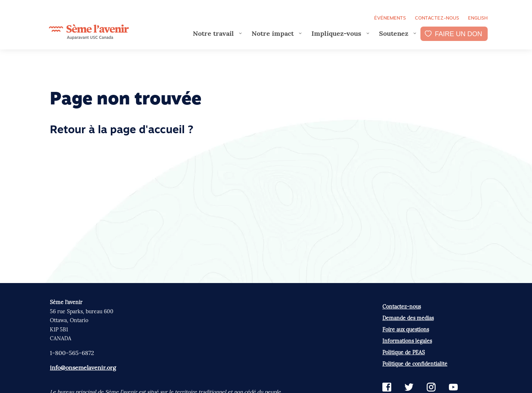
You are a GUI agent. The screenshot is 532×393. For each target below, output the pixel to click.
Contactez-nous (437, 18)
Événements (390, 18)
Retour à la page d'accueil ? (122, 130)
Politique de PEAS (404, 352)
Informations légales (407, 341)
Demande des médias (408, 318)
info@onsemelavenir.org (83, 368)
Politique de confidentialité (415, 364)
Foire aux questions (406, 330)
